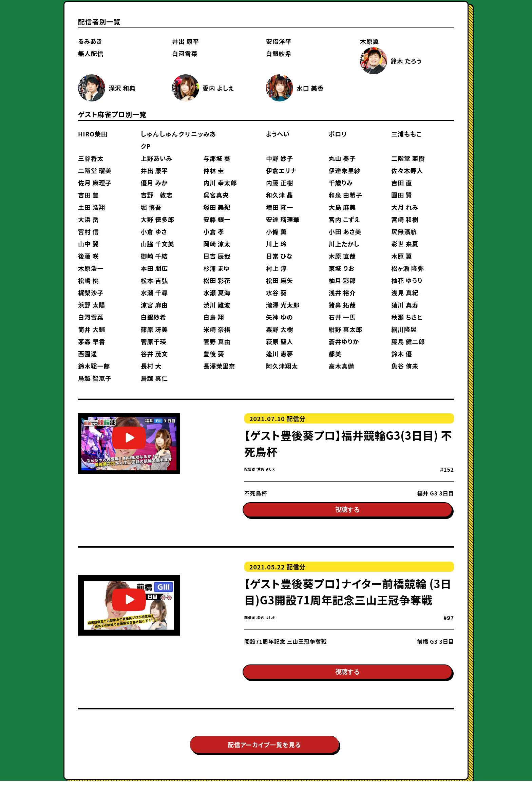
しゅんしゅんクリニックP (172, 140)
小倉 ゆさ (154, 231)
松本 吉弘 (154, 280)
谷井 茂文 (154, 354)
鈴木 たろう (406, 61)
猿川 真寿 (405, 305)
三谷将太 (91, 158)
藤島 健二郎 (408, 341)
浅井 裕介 (342, 293)
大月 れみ (405, 207)
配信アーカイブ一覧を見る (264, 753)
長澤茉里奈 (219, 366)
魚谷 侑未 (405, 366)
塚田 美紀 (217, 207)
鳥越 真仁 (154, 378)
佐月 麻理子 (95, 183)
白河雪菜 (185, 53)
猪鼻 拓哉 (342, 305)
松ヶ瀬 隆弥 (407, 268)
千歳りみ (341, 183)
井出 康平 (186, 41)
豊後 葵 (214, 354)
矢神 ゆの (280, 317)
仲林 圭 (214, 170)
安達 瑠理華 (283, 219)
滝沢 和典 (122, 88)
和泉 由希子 (346, 195)
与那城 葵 (217, 158)
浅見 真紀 (405, 293)
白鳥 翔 (214, 317)
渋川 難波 (217, 305)
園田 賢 (402, 195)
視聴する (347, 514)
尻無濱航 (404, 231)
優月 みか (154, 183)
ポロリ (338, 134)
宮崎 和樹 (405, 219)
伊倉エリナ (281, 170)
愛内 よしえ (218, 88)
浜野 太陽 (92, 305)
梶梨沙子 (91, 293)
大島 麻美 (342, 207)
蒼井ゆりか (344, 341)
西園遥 (88, 354)
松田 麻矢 (280, 280)
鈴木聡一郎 (94, 366)
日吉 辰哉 (217, 256)
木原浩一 (91, 268)
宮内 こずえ (344, 219)
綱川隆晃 (404, 329)
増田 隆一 (280, 207)
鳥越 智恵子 (95, 378)
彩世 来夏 (405, 244)
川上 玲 (276, 244)
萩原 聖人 (280, 341)
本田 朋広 (154, 268)
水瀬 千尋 (154, 293)
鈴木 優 (402, 354)
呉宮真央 (216, 195)
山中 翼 (88, 244)
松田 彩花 (217, 280)
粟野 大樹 (280, 329)
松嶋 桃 (88, 280)
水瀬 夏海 (217, 293)
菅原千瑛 (154, 341)
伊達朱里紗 (345, 170)
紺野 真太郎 (346, 329)
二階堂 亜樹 (408, 158)
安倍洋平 (279, 41)
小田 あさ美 (345, 231)
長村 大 (151, 366)
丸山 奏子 (342, 158)
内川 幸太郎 (220, 183)
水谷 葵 (276, 293)
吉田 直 (402, 183)
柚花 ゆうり (407, 280)
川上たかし (344, 244)
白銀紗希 (279, 53)
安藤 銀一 (217, 219)
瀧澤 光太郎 (283, 305)
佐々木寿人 (407, 170)
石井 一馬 (342, 317)
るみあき (90, 41)
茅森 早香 (92, 341)
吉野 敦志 (157, 195)
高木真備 (341, 366)
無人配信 (91, 53)
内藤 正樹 (280, 183)
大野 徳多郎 (158, 219)
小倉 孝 (214, 231)
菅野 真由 (217, 341)
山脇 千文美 (158, 244)
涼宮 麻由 (154, 305)
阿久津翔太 (282, 366)
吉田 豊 (88, 195)
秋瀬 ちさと (407, 317)
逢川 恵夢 (280, 354)
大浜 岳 (88, 219)
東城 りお (342, 268)
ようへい (278, 134)
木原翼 (369, 41)
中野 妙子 (280, 158)
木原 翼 (402, 256)
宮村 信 (88, 231)
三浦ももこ (406, 134)
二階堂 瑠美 (95, 170)
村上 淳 (276, 268)
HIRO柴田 (93, 134)
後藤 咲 (88, 256)
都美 (335, 354)
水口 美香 (310, 88)
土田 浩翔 (92, 207)
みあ (210, 134)
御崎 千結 (154, 256)
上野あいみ (157, 158)
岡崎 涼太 (217, 244)
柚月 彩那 (342, 280)
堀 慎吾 (151, 207)
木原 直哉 (342, 256)
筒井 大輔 (92, 329)
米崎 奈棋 (217, 329)
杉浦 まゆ (216, 268)
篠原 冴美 (154, 329)
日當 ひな (279, 256)
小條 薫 (276, 231)
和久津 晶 (280, 195)
